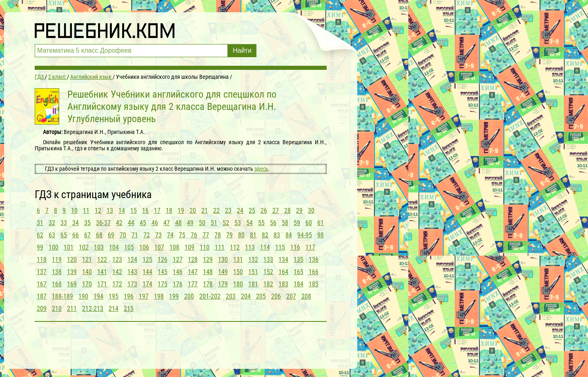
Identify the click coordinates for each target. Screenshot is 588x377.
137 (42, 272)
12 (98, 211)
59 (297, 223)
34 (76, 223)
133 (268, 260)
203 (231, 296)
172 (117, 284)
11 (86, 211)
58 (285, 223)
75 (182, 235)
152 (268, 272)
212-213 (93, 309)
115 (280, 247)
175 (163, 284)
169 (72, 284)
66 (76, 235)
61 (321, 223)
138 (57, 272)
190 (83, 296)
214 (114, 309)
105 (129, 247)
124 (132, 260)
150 (238, 272)
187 (42, 296)
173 (132, 284)
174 (147, 284)
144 (147, 272)
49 (190, 223)
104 (114, 247)
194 (98, 296)
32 (52, 223)
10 (74, 211)
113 (250, 247)
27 (276, 211)
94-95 (305, 235)
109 (189, 247)
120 (72, 260)
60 (309, 223)
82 (265, 235)
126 (163, 260)
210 (57, 309)
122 (102, 260)
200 (189, 296)
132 (253, 260)
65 (64, 235)
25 (252, 211)
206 (276, 296)
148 (208, 272)
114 (265, 247)
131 (238, 260)
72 (147, 235)
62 (40, 235)
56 (273, 223)
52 (226, 223)
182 (268, 284)
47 (167, 223)
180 (238, 284)
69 (111, 235)
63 (52, 235)
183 (283, 284)
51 (214, 223)
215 (129, 309)
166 (314, 272)
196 (129, 296)
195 (114, 296)
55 (261, 223)
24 (240, 211)
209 (42, 309)
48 (178, 223)
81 (253, 235)
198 (159, 296)
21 (205, 211)
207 (291, 296)
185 (314, 284)
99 (40, 247)
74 (170, 235)
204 (246, 296)
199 (174, 296)
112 (235, 247)
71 (135, 235)
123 (117, 260)
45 (143, 223)
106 (144, 247)
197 (144, 296)
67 (87, 235)
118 (42, 260)
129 (208, 260)
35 (87, 223)
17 (157, 211)
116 (295, 247)
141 (102, 272)
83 (277, 235)
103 (99, 247)
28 (287, 211)
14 (122, 211)
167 (42, 284)
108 (174, 247)
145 (163, 272)
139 (72, 272)
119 (57, 260)
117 (310, 247)
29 (299, 211)
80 (241, 235)
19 (181, 211)
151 (253, 272)
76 (194, 235)
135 (298, 260)
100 (53, 247)
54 (249, 223)
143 (132, 272)
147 (193, 272)
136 (314, 260)
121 (87, 260)
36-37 (103, 223)
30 (311, 211)
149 (223, 272)
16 (145, 211)
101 (69, 247)
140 (87, 272)
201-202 (210, 296)
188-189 (62, 296)
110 (205, 247)
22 (216, 211)
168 (57, 284)
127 (178, 260)
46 (155, 223)
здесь (261, 169)
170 (87, 284)
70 (123, 235)
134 (283, 260)
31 (40, 223)
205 (261, 296)
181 (253, 284)
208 (306, 296)
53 (238, 223)
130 (223, 260)
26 (264, 211)
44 (131, 223)
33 (64, 223)
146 (178, 272)
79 (229, 235)
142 (117, 272)
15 (134, 211)
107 (159, 247)
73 (158, 235)
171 (102, 284)
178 (208, 284)
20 (193, 211)
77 (206, 235)
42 (119, 223)
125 (147, 260)
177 (193, 284)
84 (289, 235)
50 (202, 223)
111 (220, 247)
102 (84, 247)
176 (178, 284)
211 (72, 309)
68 (99, 235)
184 (298, 284)
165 (298, 272)
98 (321, 235)
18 (169, 211)
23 (228, 211)
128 (193, 260)
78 (218, 235)
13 (110, 211)
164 (283, 272)
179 (223, 284)
